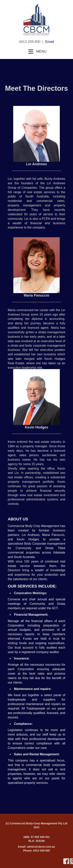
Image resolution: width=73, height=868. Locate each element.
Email (50, 42)
